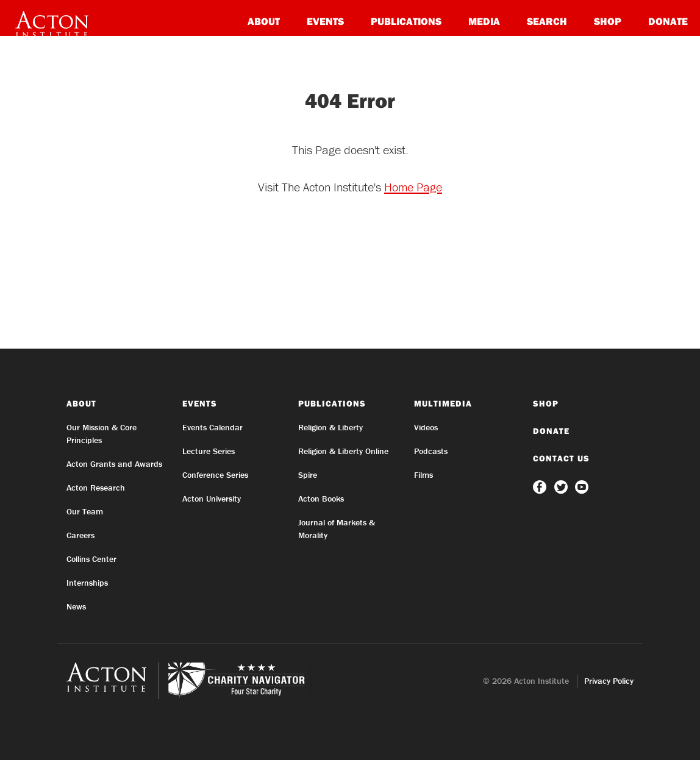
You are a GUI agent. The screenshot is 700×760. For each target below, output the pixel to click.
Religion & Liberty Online (343, 451)
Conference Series (215, 475)
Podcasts (431, 451)
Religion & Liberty (330, 427)
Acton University (212, 499)
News (76, 606)
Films (423, 475)
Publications (406, 21)
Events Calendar (212, 427)
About (264, 21)
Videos (426, 427)
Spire (308, 475)
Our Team (85, 511)
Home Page (413, 187)
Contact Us (561, 458)
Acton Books (321, 499)
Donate (668, 21)
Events (325, 21)
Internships (87, 583)
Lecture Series (209, 451)
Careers (80, 535)
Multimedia (443, 403)
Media (484, 21)
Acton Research (96, 488)
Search (547, 21)
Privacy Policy (609, 681)
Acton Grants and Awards (114, 464)
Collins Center (91, 559)
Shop (608, 21)
